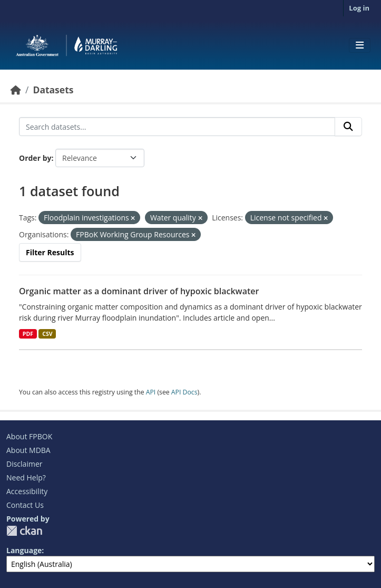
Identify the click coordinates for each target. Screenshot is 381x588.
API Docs (184, 392)
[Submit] (348, 127)
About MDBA (28, 450)
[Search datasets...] (177, 127)
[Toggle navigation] (360, 45)
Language (24, 550)
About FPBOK (29, 436)
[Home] (16, 90)
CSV (47, 334)
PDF (28, 334)
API (151, 392)
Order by (35, 158)
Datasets (53, 90)
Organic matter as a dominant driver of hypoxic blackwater (139, 291)
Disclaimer (24, 464)
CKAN (24, 531)
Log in (359, 8)
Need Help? (26, 478)
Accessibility (27, 491)
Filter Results (50, 252)
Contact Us (25, 505)
